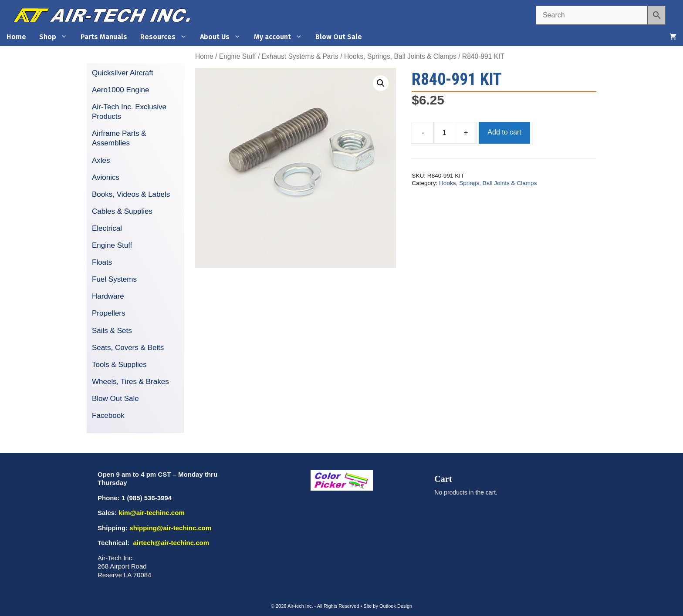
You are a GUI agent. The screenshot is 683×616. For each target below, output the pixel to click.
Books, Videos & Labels (131, 194)
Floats (102, 262)
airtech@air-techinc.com (170, 543)
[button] (381, 83)
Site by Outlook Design (388, 606)
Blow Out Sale (339, 37)
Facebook (108, 416)
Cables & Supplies (122, 211)
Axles (101, 160)
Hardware (108, 296)
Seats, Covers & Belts (128, 348)
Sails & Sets (112, 331)
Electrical (107, 228)
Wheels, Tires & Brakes (130, 382)
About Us (224, 37)
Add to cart (504, 132)
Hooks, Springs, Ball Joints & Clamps (400, 56)
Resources (167, 37)
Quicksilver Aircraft (123, 73)
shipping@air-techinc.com (170, 528)
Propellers (109, 313)
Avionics (106, 177)
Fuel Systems (114, 279)
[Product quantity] (444, 133)
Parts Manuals (104, 37)
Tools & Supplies (119, 365)
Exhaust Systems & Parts (300, 56)
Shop (57, 37)
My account (281, 37)
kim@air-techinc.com (151, 513)
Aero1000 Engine (120, 90)
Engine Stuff (238, 56)
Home (16, 37)
